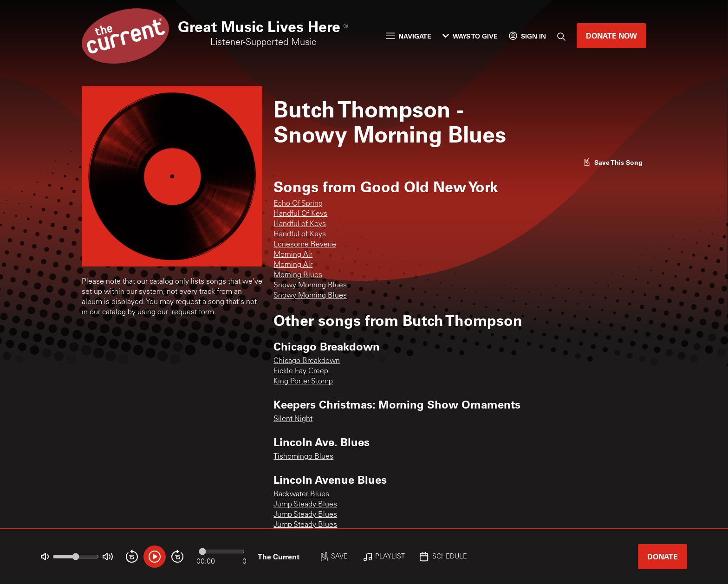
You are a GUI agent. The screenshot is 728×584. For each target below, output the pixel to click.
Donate (663, 556)
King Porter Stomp (303, 382)
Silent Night (293, 419)
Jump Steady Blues (305, 505)
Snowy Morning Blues (310, 286)
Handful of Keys (300, 224)
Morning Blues (298, 275)
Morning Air (293, 255)
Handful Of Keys (300, 214)
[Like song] (613, 162)
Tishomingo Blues (303, 457)
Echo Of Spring (298, 204)
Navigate (409, 36)
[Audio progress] (221, 552)
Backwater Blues (301, 494)
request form (193, 312)
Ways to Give (470, 36)
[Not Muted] (45, 557)
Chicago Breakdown (307, 361)
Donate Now (611, 36)
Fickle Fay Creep (301, 371)
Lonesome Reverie (305, 245)
